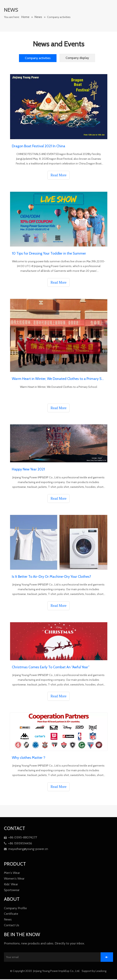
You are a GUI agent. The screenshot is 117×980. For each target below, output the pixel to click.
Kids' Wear (11, 884)
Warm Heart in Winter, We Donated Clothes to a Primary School (58, 379)
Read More (58, 175)
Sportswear (12, 890)
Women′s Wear (14, 879)
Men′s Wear (12, 873)
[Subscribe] (111, 957)
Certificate (11, 914)
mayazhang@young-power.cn (26, 849)
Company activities (38, 58)
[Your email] (56, 957)
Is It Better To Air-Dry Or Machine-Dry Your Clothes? (51, 577)
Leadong (101, 972)
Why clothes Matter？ (29, 758)
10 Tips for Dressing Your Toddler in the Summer (49, 253)
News (8, 919)
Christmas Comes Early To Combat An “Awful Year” (51, 667)
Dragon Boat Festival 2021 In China (39, 146)
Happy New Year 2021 (28, 469)
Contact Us (12, 925)
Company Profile (15, 908)
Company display (77, 58)
